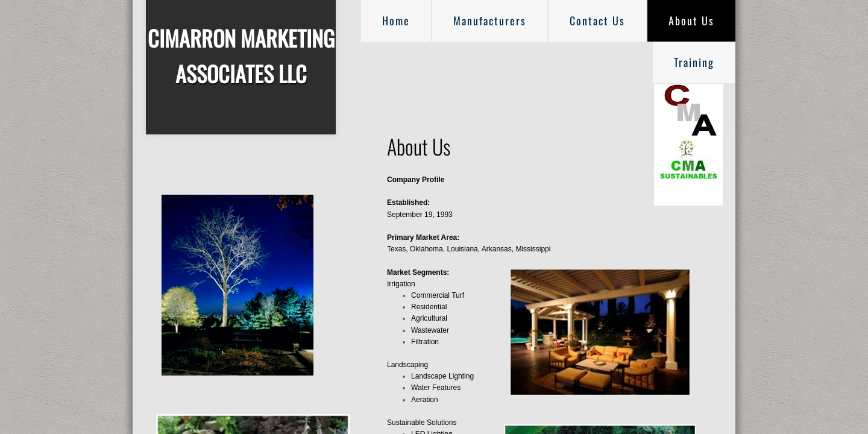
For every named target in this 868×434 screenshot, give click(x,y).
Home (396, 20)
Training (694, 62)
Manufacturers (490, 20)
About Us (691, 20)
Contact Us (597, 20)
